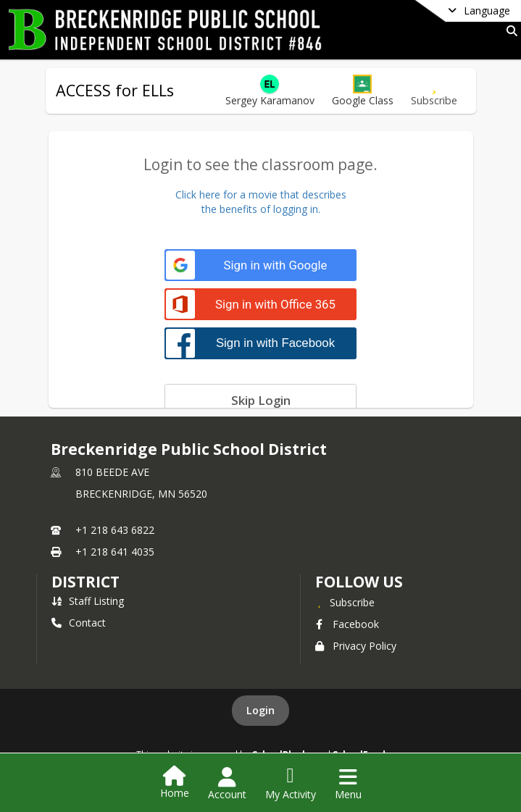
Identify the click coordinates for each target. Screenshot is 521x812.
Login (260, 710)
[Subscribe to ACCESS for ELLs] (434, 91)
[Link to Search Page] (509, 31)
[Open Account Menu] (227, 784)
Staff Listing (88, 601)
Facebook (347, 624)
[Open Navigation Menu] (348, 784)
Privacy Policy (356, 646)
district (86, 582)
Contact (79, 623)
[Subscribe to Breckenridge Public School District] (345, 602)
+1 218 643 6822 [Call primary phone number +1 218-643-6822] (115, 530)
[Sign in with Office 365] (260, 305)
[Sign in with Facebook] (260, 343)
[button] (363, 91)
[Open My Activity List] (291, 784)
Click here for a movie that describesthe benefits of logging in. (261, 202)
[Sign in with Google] (260, 265)
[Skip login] (260, 400)
